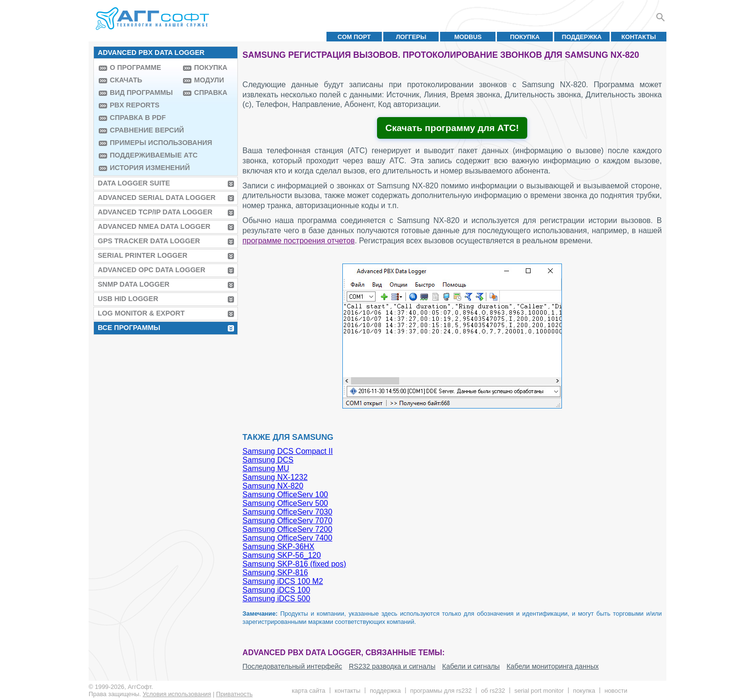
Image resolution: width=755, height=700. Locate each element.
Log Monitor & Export (141, 313)
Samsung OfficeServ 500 (286, 503)
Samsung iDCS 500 (277, 599)
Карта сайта (309, 691)
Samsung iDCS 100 (277, 590)
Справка (211, 92)
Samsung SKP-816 (275, 573)
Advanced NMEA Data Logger (154, 226)
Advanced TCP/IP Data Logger (155, 212)
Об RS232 (493, 691)
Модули (209, 80)
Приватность (234, 694)
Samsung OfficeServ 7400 (287, 538)
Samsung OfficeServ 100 (286, 495)
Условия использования (177, 694)
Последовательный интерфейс (293, 666)
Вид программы (141, 92)
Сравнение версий (144, 130)
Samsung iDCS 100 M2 (283, 581)
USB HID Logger (128, 299)
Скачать (126, 80)
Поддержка (582, 37)
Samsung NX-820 (273, 486)
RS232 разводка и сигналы (392, 666)
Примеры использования (144, 143)
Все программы (129, 328)
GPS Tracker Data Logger (149, 241)
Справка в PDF (138, 118)
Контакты (639, 37)
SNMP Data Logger (134, 284)
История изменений (144, 168)
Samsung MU (266, 469)
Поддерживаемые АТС (144, 155)
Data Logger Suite (134, 183)
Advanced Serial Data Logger (157, 198)
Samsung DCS (268, 460)
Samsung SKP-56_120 (282, 555)
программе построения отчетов (299, 241)
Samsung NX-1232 (275, 477)
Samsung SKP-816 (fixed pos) (294, 564)
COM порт (354, 37)
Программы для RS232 (441, 691)
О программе (136, 67)
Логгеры (411, 37)
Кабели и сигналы (471, 666)
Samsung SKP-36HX (279, 547)
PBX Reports (135, 105)
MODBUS (468, 37)
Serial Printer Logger (143, 255)
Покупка (525, 37)
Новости (616, 691)
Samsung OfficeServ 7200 (287, 529)
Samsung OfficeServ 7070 (287, 521)
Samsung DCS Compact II (288, 451)
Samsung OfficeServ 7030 (287, 512)
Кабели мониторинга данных (553, 666)
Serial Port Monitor (539, 691)
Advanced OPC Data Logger (151, 270)
